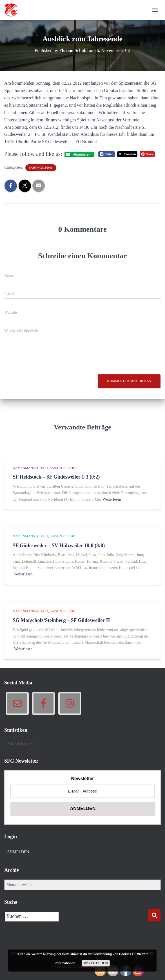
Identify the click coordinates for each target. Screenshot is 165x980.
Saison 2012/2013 (41, 168)
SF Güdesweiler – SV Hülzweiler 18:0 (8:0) (59, 545)
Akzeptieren (96, 963)
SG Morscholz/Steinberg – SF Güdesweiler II (61, 620)
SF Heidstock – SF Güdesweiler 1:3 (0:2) (56, 477)
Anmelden (18, 852)
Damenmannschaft (30, 468)
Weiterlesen (112, 499)
